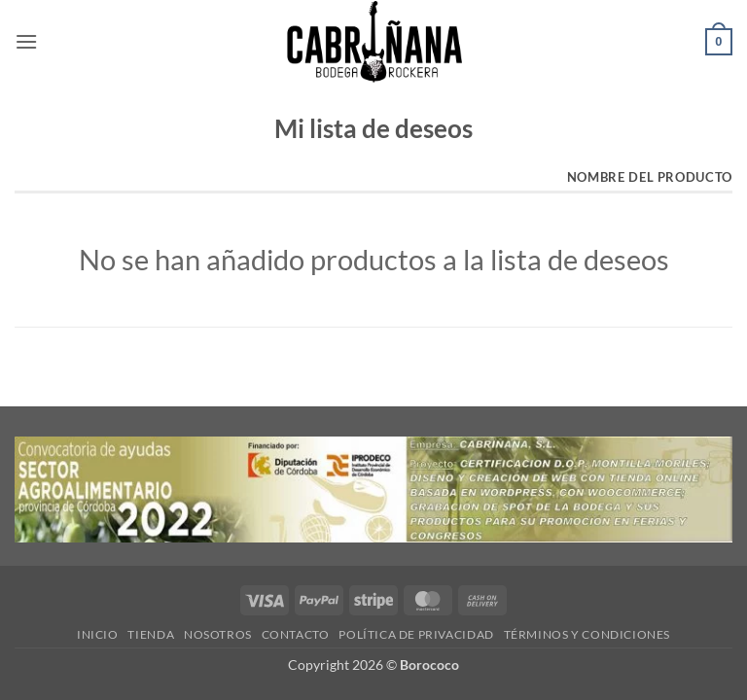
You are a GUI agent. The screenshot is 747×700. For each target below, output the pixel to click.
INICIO (98, 634)
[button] (26, 41)
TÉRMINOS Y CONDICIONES (587, 634)
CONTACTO (296, 634)
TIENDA (151, 634)
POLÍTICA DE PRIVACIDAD (416, 634)
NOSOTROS (218, 634)
